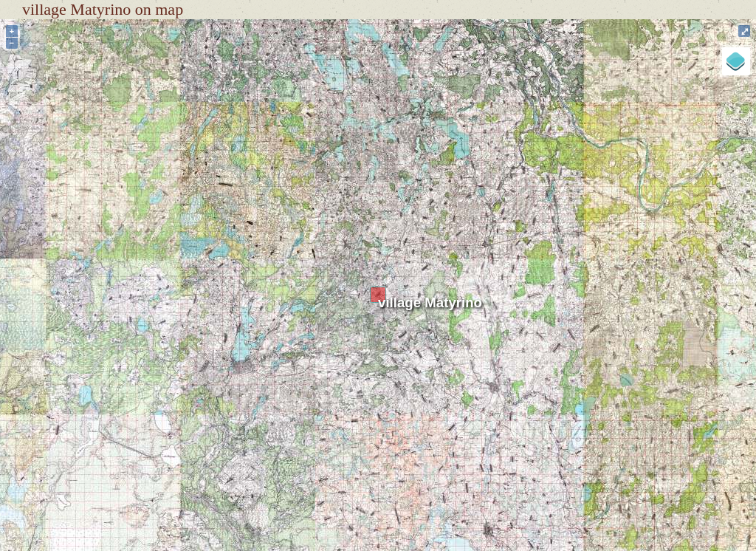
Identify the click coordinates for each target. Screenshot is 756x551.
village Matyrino (430, 302)
